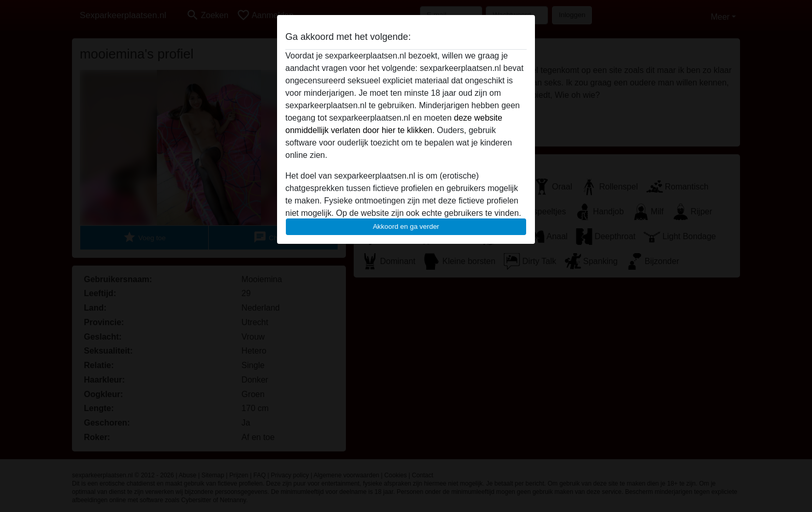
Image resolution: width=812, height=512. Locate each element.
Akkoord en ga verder (406, 226)
